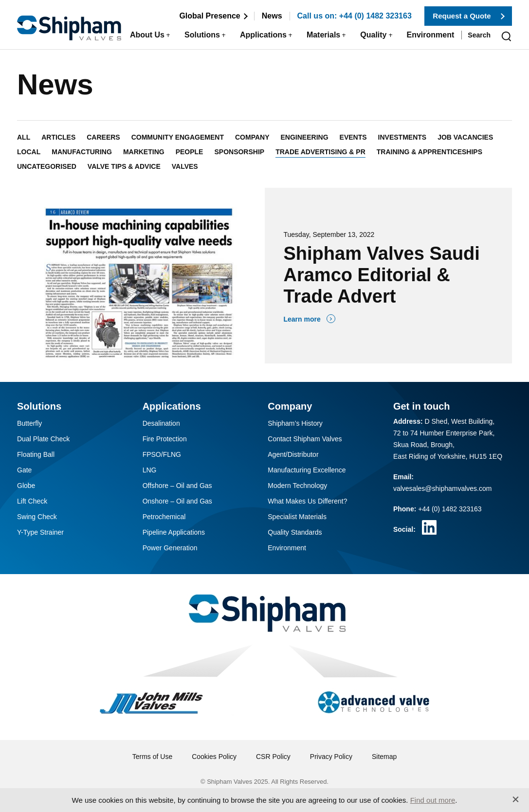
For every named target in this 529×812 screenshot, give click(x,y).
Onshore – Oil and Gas (177, 501)
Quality (373, 35)
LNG (150, 470)
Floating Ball (36, 454)
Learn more (302, 319)
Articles (58, 137)
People (190, 152)
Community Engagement (178, 137)
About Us (147, 35)
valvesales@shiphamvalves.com (443, 488)
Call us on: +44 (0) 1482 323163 (355, 16)
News (272, 16)
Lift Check (32, 501)
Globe (26, 486)
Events (353, 137)
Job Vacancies (465, 137)
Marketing (144, 152)
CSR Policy (273, 757)
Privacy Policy (331, 757)
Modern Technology (297, 486)
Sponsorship (239, 152)
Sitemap (384, 757)
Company (252, 137)
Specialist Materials (297, 517)
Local (29, 152)
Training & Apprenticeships (429, 152)
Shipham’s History (295, 423)
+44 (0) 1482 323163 (450, 509)
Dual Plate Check (43, 439)
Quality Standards (295, 532)
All (24, 137)
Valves (185, 166)
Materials (323, 35)
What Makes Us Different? (307, 501)
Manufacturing (82, 152)
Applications (263, 35)
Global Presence (210, 16)
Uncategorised (47, 166)
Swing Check (37, 517)
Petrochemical (164, 517)
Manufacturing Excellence (307, 470)
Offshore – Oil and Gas (177, 486)
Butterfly (29, 423)
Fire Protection (165, 439)
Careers (103, 137)
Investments (402, 137)
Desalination (161, 423)
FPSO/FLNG (162, 454)
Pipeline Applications (174, 532)
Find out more (433, 800)
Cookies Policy (214, 757)
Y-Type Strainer (40, 532)
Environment (431, 35)
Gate (24, 470)
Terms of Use (152, 757)
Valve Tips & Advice (124, 166)
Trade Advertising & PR (320, 152)
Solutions (202, 35)
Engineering (305, 137)
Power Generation (170, 548)
